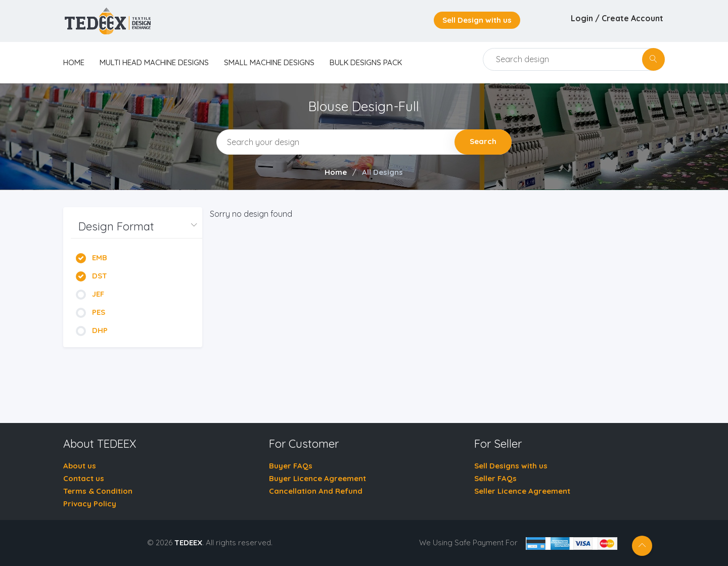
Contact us (84, 478)
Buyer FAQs (291, 466)
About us (80, 466)
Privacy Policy (90, 504)
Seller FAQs (495, 478)
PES (90, 312)
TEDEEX (188, 543)
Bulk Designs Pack (366, 62)
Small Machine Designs (269, 62)
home (74, 62)
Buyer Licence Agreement (317, 478)
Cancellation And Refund (316, 491)
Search (483, 141)
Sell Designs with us (511, 466)
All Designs (382, 172)
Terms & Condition (98, 491)
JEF (90, 294)
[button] (136, 227)
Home (336, 172)
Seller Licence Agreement (522, 491)
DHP (92, 330)
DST (92, 276)
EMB (92, 257)
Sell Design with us (477, 20)
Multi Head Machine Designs (154, 62)
